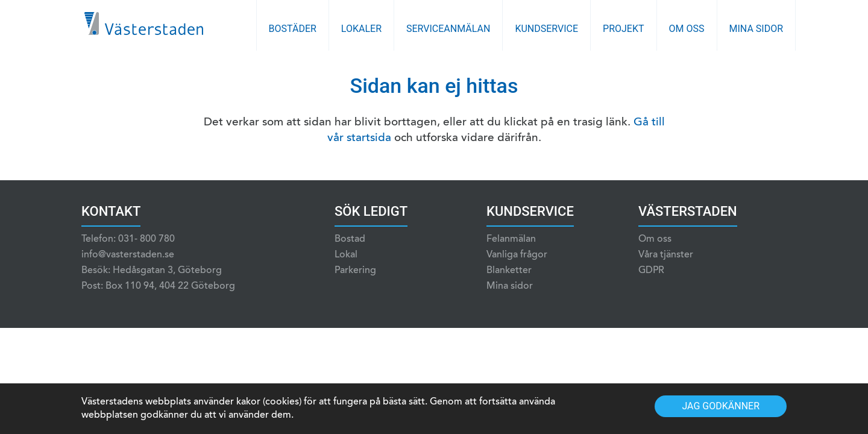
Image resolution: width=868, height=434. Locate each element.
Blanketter (509, 271)
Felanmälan (511, 239)
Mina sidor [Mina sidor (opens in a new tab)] (510, 286)
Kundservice (546, 29)
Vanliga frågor (517, 255)
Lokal (346, 255)
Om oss (687, 29)
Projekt (623, 29)
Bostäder (293, 29)
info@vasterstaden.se (128, 255)
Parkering (355, 271)
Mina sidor (756, 29)
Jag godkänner (721, 406)
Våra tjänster (666, 255)
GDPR (651, 271)
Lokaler (361, 29)
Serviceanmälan (448, 29)
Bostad (350, 239)
